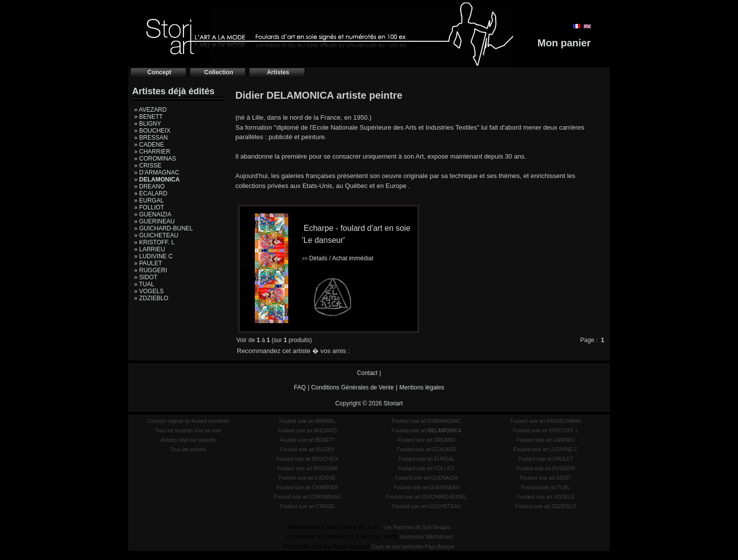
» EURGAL (149, 200)
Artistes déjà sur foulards (188, 440)
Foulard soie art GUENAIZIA (426, 478)
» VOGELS (149, 291)
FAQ (300, 387)
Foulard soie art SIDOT (546, 478)
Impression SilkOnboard (426, 537)
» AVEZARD (150, 110)
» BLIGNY (148, 124)
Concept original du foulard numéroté (188, 421)
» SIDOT (146, 277)
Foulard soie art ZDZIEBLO (546, 506)
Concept (160, 72)
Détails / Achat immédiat (337, 258)
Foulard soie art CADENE (307, 478)
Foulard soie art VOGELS (546, 497)
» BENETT (148, 117)
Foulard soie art (426, 431)
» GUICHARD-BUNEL (164, 228)
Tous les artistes (188, 450)
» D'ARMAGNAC (157, 173)
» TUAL (144, 284)
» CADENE (149, 145)
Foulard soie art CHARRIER (307, 487)
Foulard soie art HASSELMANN (546, 421)
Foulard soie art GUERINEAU (427, 487)
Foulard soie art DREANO (427, 440)
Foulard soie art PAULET (546, 459)
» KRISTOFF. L (154, 242)
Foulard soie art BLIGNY (307, 450)
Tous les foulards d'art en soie (188, 431)
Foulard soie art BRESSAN (307, 468)
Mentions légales (422, 387)
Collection (218, 72)
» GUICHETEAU (156, 235)
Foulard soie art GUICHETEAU (426, 506)
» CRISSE (148, 166)
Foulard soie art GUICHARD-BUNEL (426, 497)
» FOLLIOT (149, 207)
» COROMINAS (155, 159)
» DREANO (149, 187)
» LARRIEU (150, 249)
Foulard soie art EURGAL (427, 459)
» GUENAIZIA (153, 214)
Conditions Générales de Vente (353, 387)
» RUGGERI (151, 270)
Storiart (393, 403)
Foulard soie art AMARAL (307, 421)
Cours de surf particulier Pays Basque (412, 547)
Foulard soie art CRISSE (308, 506)
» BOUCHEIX (152, 131)
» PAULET (148, 263)
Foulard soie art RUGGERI (546, 468)
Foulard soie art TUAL (546, 487)
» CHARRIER (152, 152)
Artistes (278, 72)
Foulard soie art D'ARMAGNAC (427, 421)
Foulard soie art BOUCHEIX (307, 459)
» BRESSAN (151, 138)
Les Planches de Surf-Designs (418, 527)
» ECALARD (151, 193)
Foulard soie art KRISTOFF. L (546, 431)
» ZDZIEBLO (151, 298)
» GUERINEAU (154, 221)
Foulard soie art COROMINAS (307, 497)
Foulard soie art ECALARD (427, 450)
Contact (367, 373)
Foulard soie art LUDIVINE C (546, 450)
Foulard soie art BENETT (307, 440)
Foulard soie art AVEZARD (307, 431)
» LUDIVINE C (153, 256)
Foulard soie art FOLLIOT (426, 468)
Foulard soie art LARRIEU (546, 440)
